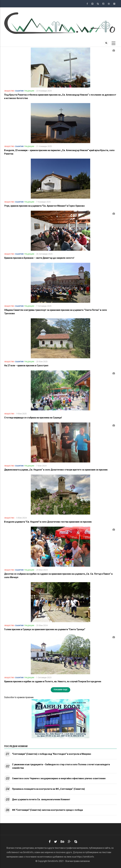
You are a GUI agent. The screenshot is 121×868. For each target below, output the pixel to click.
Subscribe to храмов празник (19, 697)
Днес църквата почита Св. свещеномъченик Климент (41, 799)
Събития (19, 91)
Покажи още (61, 690)
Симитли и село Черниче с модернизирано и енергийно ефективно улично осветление (59, 778)
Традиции (29, 91)
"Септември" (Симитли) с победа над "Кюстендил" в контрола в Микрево (52, 754)
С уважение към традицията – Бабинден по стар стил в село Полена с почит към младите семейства (61, 766)
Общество (9, 91)
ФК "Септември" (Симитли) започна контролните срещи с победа (47, 810)
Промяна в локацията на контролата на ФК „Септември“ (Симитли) (48, 789)
